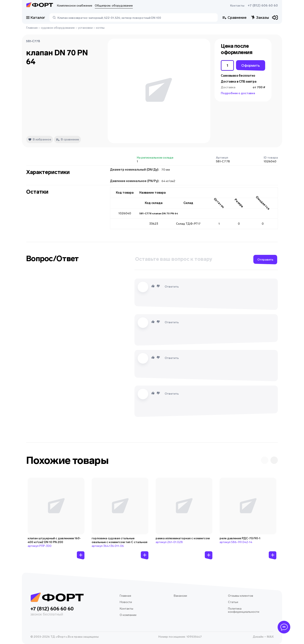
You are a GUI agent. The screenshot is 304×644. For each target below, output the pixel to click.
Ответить (172, 287)
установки (85, 28)
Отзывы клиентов (241, 596)
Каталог (36, 18)
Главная (32, 28)
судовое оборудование (58, 28)
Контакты (237, 6)
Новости (126, 602)
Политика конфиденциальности (244, 610)
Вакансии (180, 596)
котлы (100, 28)
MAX (270, 637)
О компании (128, 615)
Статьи (233, 602)
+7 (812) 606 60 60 (263, 5)
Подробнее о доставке (238, 93)
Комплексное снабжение (75, 6)
